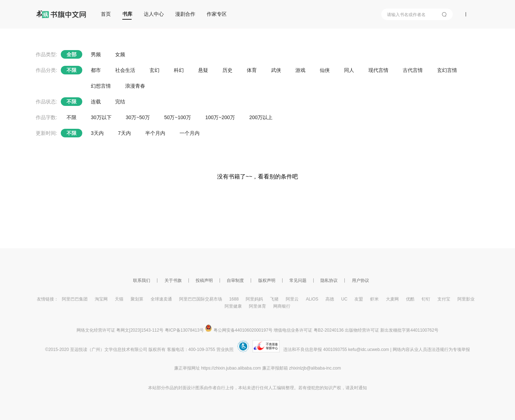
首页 (106, 14)
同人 (349, 70)
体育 (252, 70)
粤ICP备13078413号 (184, 330)
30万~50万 (138, 117)
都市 (96, 70)
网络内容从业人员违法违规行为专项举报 (431, 350)
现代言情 (378, 70)
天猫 (119, 299)
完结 (120, 102)
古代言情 (413, 70)
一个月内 (190, 133)
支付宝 (444, 299)
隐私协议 (329, 280)
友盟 (359, 299)
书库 (127, 14)
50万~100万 (178, 117)
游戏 (300, 70)
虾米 (374, 299)
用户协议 (360, 280)
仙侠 (325, 70)
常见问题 (298, 280)
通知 (363, 388)
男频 (96, 54)
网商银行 (282, 306)
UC (344, 299)
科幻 (179, 70)
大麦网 (392, 299)
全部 (72, 54)
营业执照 (225, 350)
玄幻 (154, 70)
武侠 (276, 70)
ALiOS (312, 299)
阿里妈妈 (254, 299)
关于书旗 (173, 280)
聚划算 (137, 299)
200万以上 (261, 117)
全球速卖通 (161, 299)
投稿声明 (204, 280)
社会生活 (125, 70)
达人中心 (154, 14)
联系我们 (142, 280)
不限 (72, 70)
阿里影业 (466, 299)
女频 (120, 54)
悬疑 (203, 70)
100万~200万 (220, 117)
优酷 (410, 299)
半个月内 (155, 133)
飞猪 (274, 299)
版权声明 (267, 280)
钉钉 (426, 299)
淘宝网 (101, 299)
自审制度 (235, 280)
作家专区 (217, 14)
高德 (330, 299)
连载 (96, 102)
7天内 (124, 133)
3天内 (97, 133)
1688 (234, 299)
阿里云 (292, 299)
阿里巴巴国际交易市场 (201, 299)
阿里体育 (257, 306)
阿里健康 (233, 306)
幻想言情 (101, 86)
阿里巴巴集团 (75, 299)
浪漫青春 (135, 86)
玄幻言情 (447, 70)
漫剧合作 (185, 14)
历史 (227, 70)
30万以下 (101, 117)
